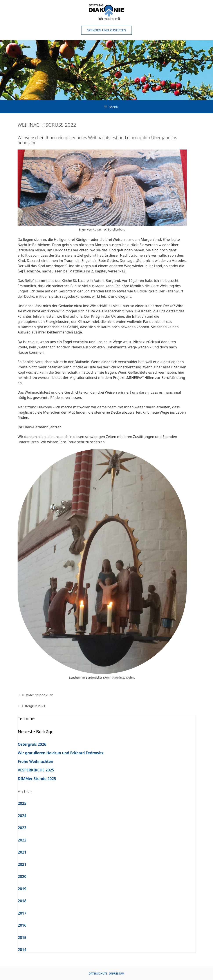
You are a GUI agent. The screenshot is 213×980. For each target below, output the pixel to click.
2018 (22, 901)
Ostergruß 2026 (32, 744)
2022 (22, 840)
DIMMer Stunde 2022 (37, 695)
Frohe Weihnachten (35, 761)
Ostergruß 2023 (34, 706)
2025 (22, 803)
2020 (22, 876)
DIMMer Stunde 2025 (37, 779)
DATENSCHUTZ (98, 974)
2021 (22, 852)
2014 (22, 950)
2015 (22, 938)
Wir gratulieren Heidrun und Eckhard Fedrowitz (61, 753)
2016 (22, 925)
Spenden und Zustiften (106, 30)
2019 (22, 889)
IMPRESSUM (116, 974)
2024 (22, 816)
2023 (22, 828)
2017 (22, 913)
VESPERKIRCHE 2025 (36, 770)
